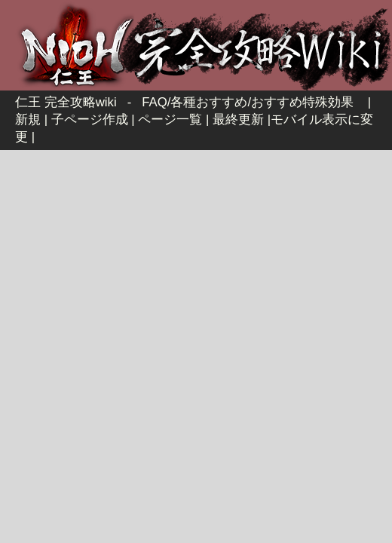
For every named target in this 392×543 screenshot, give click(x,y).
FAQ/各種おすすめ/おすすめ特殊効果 (248, 102)
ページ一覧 (170, 120)
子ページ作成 (90, 120)
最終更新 (238, 120)
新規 (28, 120)
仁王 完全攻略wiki (66, 102)
